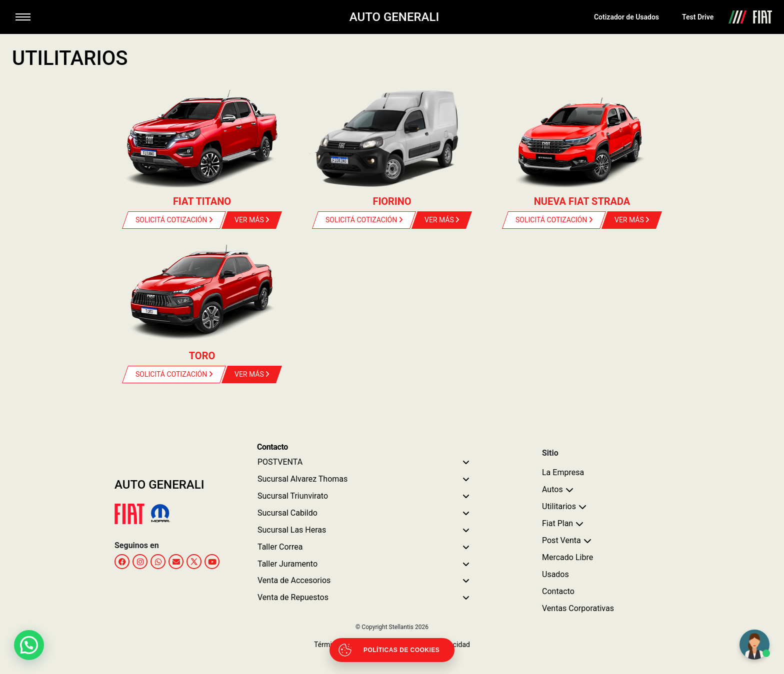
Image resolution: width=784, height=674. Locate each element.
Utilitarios (559, 506)
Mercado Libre (567, 557)
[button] (29, 645)
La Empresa (563, 472)
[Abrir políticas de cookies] (392, 650)
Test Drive (698, 17)
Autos (552, 489)
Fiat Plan (557, 523)
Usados (555, 574)
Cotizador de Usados (626, 17)
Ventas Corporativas (578, 608)
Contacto (558, 591)
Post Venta (561, 540)
